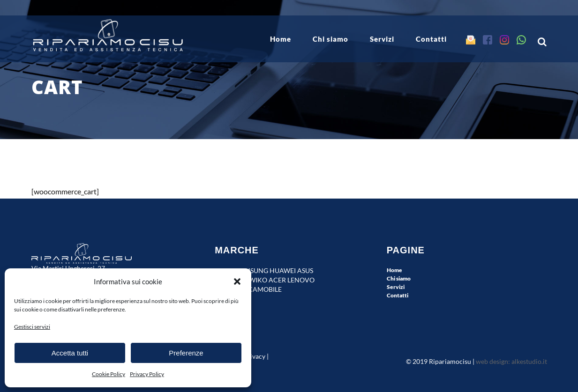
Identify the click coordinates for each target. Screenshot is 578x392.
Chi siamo (399, 278)
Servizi (396, 287)
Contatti (398, 295)
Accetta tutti (70, 353)
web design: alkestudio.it (511, 361)
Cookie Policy (109, 374)
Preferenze (186, 353)
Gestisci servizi (32, 327)
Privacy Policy (147, 374)
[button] (237, 281)
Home (394, 270)
